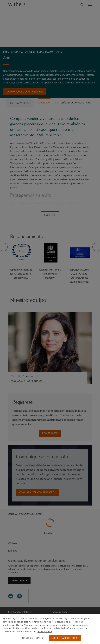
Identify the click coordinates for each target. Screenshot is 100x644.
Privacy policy (45, 631)
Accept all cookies (65, 638)
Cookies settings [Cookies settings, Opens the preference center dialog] (32, 638)
